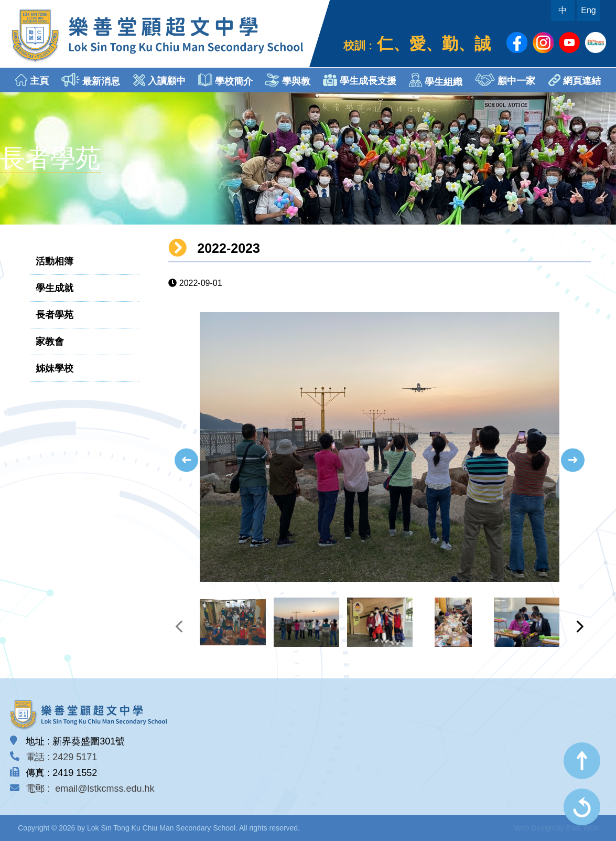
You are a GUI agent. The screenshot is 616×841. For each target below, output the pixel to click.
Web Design (534, 828)
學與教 (288, 80)
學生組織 (436, 80)
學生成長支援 (360, 80)
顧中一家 (505, 80)
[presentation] (186, 460)
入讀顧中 (159, 80)
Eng (588, 10)
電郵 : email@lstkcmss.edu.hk (90, 789)
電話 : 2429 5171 (61, 757)
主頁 (32, 80)
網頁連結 (575, 80)
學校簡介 (225, 80)
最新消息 (91, 80)
